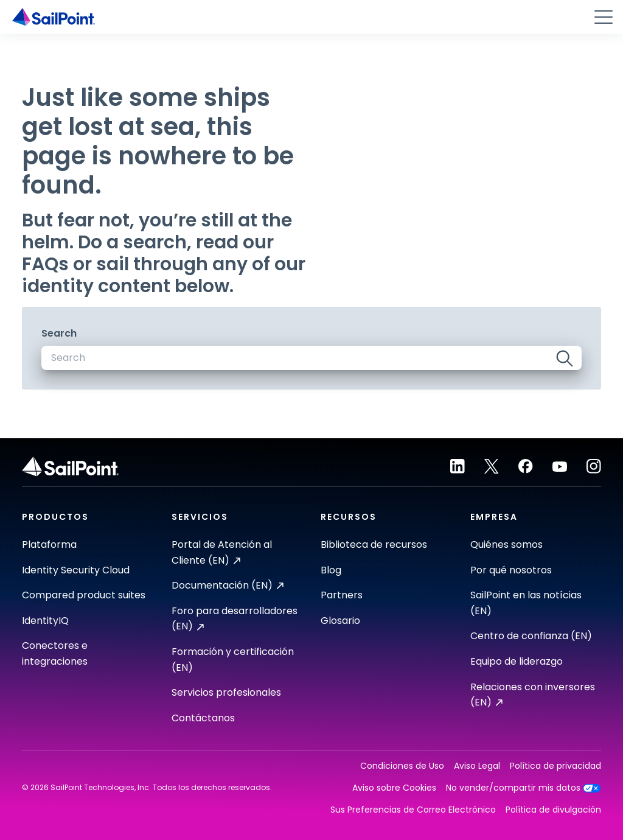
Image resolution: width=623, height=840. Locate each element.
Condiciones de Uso (402, 766)
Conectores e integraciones (55, 653)
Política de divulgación (553, 810)
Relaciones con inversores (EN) (533, 695)
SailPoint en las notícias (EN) (526, 603)
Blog (331, 570)
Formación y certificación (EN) (233, 660)
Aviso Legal (477, 766)
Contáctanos (203, 718)
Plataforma (49, 544)
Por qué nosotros (511, 570)
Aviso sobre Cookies (394, 788)
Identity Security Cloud (76, 570)
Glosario (340, 621)
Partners (342, 595)
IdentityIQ (45, 621)
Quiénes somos (506, 544)
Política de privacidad (555, 766)
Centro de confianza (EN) (531, 636)
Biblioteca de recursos (374, 544)
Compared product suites (84, 595)
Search (59, 333)
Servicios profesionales (226, 692)
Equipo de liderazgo (517, 661)
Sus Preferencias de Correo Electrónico (413, 810)
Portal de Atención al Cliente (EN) (222, 552)
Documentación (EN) (228, 585)
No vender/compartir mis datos (524, 788)
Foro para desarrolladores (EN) (235, 619)
